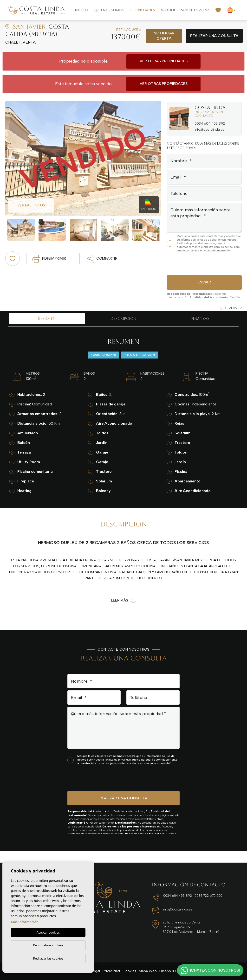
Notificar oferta (164, 36)
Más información (25, 922)
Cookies (129, 971)
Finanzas (200, 318)
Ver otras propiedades (164, 61)
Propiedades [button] (143, 10)
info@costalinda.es (209, 130)
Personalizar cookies (48, 945)
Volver (231, 308)
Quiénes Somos (109, 10)
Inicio (81, 10)
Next (156, 158)
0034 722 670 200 (208, 896)
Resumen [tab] (47, 318)
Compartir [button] (102, 259)
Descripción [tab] (123, 318)
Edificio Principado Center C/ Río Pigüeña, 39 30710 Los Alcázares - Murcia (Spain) (191, 927)
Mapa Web (148, 971)
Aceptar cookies (48, 932)
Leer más (123, 600)
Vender (168, 10)
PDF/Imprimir (49, 259)
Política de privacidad (190, 243)
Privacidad (111, 971)
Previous (10, 158)
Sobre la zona (195, 10)
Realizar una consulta (214, 36)
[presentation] (192, 263)
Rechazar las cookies (48, 958)
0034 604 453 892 (210, 124)
